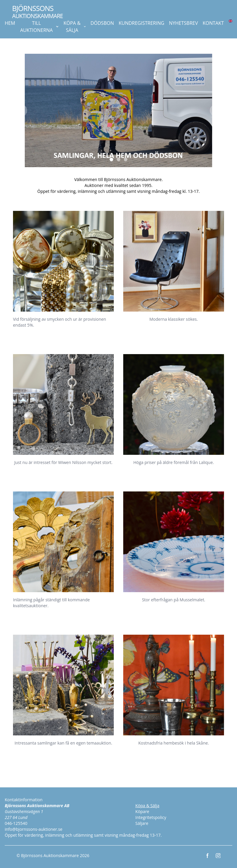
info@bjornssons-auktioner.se (34, 829)
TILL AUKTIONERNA (39, 27)
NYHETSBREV (184, 23)
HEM (10, 23)
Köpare (142, 811)
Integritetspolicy (151, 817)
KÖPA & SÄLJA (75, 27)
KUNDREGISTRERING (141, 23)
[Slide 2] (119, 159)
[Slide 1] (111, 159)
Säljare (142, 823)
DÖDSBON (102, 23)
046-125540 (16, 823)
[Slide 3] (126, 159)
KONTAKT (213, 23)
